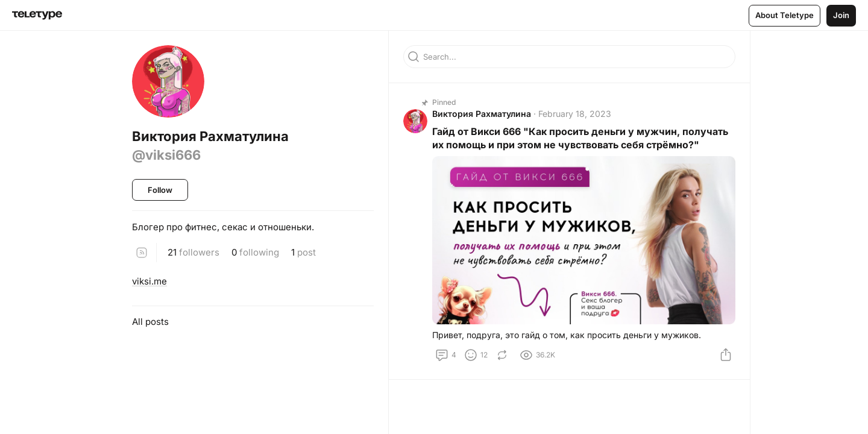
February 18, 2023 (575, 114)
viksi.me (149, 281)
